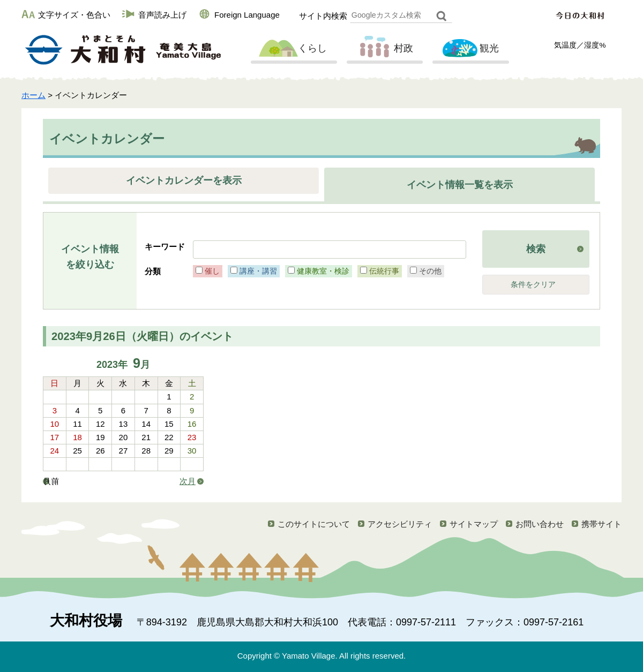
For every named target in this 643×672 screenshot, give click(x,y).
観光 (469, 49)
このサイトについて (314, 524)
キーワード (165, 247)
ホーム (33, 95)
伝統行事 (384, 271)
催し (212, 271)
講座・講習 (258, 271)
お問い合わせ (540, 524)
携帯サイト (601, 524)
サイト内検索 (323, 16)
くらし (293, 49)
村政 (384, 49)
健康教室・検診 (323, 271)
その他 (430, 271)
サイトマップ (474, 524)
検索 (536, 249)
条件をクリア (533, 285)
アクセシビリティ (400, 524)
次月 (188, 481)
